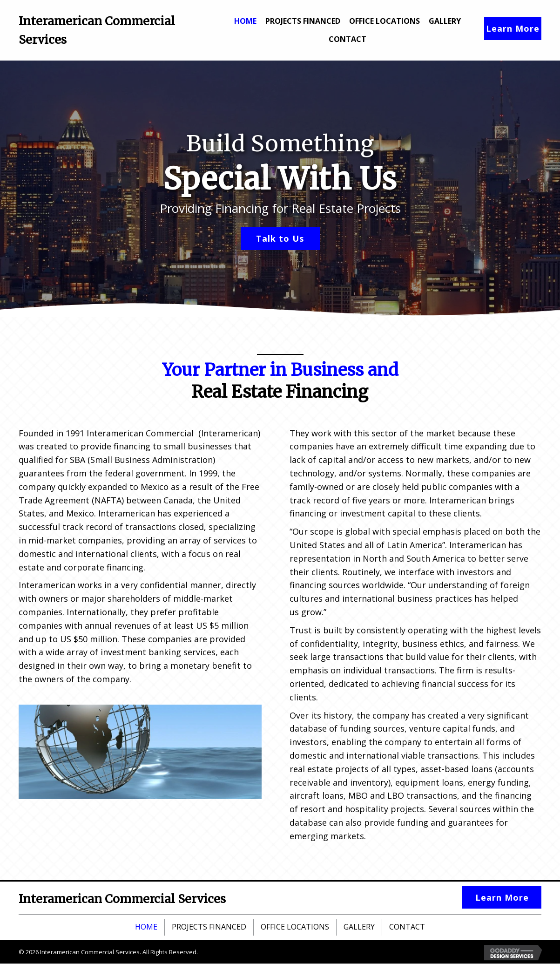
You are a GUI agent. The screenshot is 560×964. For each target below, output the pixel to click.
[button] (513, 29)
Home (146, 927)
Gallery (359, 927)
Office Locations (295, 927)
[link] (245, 20)
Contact (407, 927)
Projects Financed (209, 927)
